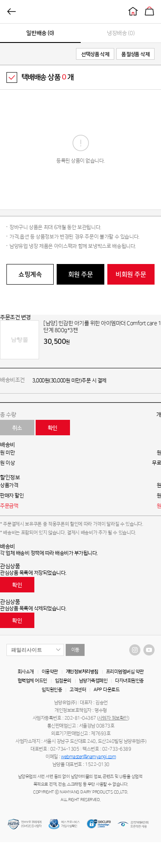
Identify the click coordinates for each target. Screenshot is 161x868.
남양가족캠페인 (93, 681)
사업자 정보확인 (113, 718)
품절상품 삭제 (135, 54)
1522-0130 (97, 765)
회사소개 (26, 672)
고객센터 (78, 690)
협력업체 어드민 (32, 681)
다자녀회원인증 (129, 681)
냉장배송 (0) (121, 33)
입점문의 (63, 681)
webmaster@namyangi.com (88, 757)
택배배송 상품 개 (47, 77)
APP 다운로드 (106, 690)
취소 (17, 428)
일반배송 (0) (40, 33)
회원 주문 (81, 275)
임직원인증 (52, 690)
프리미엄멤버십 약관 (125, 672)
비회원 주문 (131, 275)
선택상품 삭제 (95, 54)
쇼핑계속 (30, 275)
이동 (75, 650)
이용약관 (50, 672)
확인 (53, 428)
